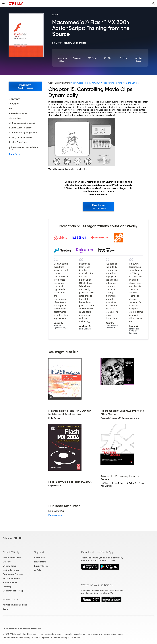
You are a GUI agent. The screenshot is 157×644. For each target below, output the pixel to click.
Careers (7, 562)
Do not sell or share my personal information (22, 629)
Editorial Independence (42, 637)
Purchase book (56, 515)
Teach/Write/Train (12, 558)
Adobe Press (139, 60)
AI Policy (38, 570)
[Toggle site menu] (3, 3)
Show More (14, 154)
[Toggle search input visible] (154, 3)
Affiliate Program (11, 578)
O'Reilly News (9, 566)
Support (39, 552)
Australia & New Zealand (15, 605)
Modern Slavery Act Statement (67, 637)
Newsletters (40, 562)
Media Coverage (11, 570)
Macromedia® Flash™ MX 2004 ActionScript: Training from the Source (104, 83)
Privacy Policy (41, 566)
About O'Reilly (11, 552)
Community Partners (13, 574)
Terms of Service (10, 637)
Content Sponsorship (13, 591)
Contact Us (40, 558)
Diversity (7, 587)
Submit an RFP (10, 582)
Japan (6, 609)
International (10, 599)
